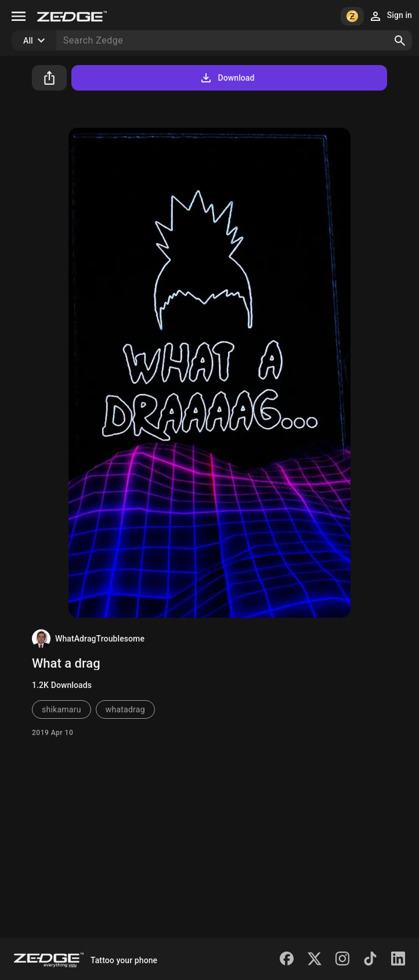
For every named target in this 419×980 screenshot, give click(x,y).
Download (227, 78)
